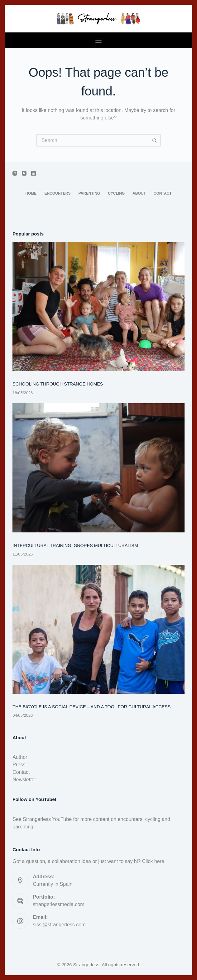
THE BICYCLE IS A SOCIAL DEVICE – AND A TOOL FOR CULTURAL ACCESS (91, 707)
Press (19, 765)
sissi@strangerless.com (59, 925)
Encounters (57, 193)
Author (20, 757)
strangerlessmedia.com (58, 904)
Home (31, 193)
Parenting (89, 193)
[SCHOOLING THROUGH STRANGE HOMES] (98, 307)
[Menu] (98, 40)
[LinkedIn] (34, 173)
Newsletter (24, 780)
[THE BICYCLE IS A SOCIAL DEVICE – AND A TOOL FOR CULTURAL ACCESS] (98, 629)
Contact (163, 193)
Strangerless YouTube (47, 819)
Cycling (116, 193)
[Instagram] (15, 173)
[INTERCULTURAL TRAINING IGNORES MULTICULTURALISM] (98, 468)
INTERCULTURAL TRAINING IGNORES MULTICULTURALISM (75, 546)
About (139, 193)
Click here (153, 861)
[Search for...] (92, 140)
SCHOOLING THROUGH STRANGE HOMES (58, 384)
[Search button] (155, 140)
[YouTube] (24, 173)
